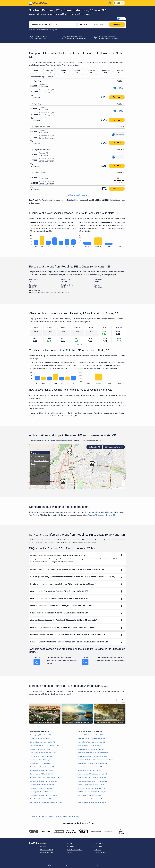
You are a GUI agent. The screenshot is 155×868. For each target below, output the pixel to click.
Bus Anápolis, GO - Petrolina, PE (40, 735)
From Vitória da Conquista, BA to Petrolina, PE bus (46, 803)
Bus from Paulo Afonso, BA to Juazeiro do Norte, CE (94, 778)
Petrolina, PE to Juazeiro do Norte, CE (101, 515)
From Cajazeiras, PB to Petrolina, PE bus (43, 753)
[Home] (38, 3)
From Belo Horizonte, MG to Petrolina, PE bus (45, 746)
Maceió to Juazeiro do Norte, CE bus (89, 771)
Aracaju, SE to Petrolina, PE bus (40, 738)
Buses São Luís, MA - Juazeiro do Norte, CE (92, 788)
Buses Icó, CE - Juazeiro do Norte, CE (90, 767)
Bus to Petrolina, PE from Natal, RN (41, 774)
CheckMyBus (33, 816)
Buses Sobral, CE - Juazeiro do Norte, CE (91, 795)
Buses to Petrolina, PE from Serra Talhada (43, 795)
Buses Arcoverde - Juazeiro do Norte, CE (90, 746)
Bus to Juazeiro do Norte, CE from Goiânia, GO (92, 763)
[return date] (100, 25)
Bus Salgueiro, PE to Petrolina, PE (41, 792)
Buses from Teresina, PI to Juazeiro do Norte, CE (93, 803)
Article (98, 850)
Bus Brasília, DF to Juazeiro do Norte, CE (91, 749)
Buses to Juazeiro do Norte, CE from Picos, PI (92, 781)
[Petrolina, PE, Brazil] (41, 25)
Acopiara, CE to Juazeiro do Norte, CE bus (91, 735)
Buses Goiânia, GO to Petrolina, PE (41, 763)
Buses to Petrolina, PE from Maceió (41, 771)
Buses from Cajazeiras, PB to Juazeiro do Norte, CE (94, 753)
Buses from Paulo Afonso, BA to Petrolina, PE (44, 778)
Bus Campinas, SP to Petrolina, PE (41, 756)
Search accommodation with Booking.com (44, 30)
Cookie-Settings (75, 850)
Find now (117, 97)
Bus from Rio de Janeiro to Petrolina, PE (43, 788)
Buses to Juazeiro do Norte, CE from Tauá (91, 799)
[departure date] (85, 25)
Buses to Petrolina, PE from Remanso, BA (43, 781)
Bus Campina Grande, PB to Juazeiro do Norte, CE (94, 756)
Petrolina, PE (94, 447)
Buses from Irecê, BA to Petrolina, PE (42, 767)
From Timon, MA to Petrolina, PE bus (42, 799)
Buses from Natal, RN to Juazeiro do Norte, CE (92, 774)
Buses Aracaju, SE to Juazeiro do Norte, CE (91, 738)
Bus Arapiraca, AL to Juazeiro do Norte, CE (91, 742)
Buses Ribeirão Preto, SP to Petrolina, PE (43, 785)
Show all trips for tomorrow (77, 195)
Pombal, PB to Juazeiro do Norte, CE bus (91, 785)
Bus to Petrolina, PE (56, 816)
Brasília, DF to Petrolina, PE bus (40, 749)
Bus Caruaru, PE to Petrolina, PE (41, 760)
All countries (101, 853)
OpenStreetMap (115, 488)
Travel (70, 853)
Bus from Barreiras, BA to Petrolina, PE (42, 742)
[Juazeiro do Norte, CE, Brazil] (65, 25)
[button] (63, 482)
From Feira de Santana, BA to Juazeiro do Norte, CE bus (95, 760)
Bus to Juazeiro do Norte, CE (73, 816)
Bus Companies (47, 853)
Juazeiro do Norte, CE (114, 447)
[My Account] (109, 3)
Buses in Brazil (43, 816)
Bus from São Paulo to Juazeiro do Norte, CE (92, 792)
